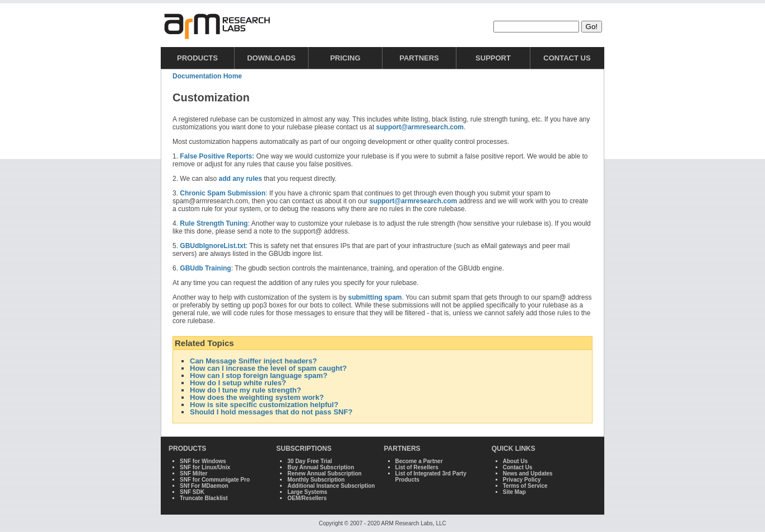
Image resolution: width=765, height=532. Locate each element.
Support (493, 58)
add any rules (241, 179)
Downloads (271, 58)
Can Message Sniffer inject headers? (253, 361)
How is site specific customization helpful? (264, 405)
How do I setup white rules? (238, 383)
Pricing (345, 58)
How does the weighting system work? (257, 397)
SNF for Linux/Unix (205, 467)
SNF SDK (192, 492)
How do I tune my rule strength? (246, 390)
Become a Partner (419, 461)
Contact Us (567, 58)
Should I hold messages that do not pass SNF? (271, 412)
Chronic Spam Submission (223, 193)
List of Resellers (417, 467)
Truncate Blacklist (204, 498)
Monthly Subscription (316, 480)
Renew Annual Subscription (324, 473)
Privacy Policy (522, 480)
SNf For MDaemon (204, 486)
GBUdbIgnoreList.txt (213, 246)
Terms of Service (525, 486)
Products (197, 58)
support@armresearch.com (420, 127)
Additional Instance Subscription (331, 486)
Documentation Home (207, 76)
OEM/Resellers (307, 498)
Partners (419, 58)
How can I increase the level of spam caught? (268, 368)
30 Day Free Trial (310, 461)
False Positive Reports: (217, 156)
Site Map (514, 492)
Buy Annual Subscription (321, 467)
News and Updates (528, 473)
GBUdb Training (205, 268)
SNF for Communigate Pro (215, 480)
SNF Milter (193, 473)
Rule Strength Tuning (214, 223)
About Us (515, 461)
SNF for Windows (203, 461)
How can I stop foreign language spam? (259, 375)
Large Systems (307, 492)
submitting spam (375, 297)
